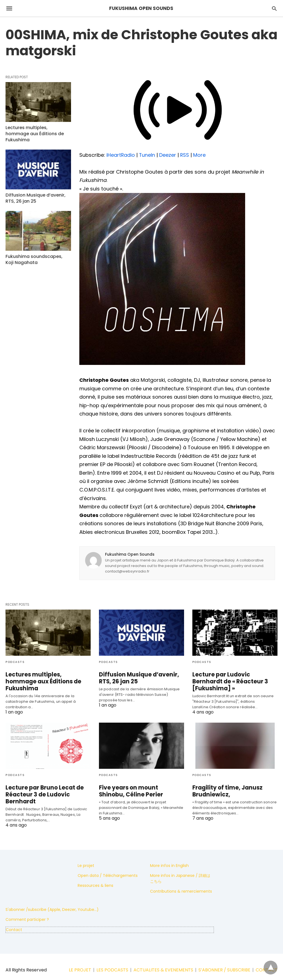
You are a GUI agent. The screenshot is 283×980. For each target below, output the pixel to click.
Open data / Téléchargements (108, 869)
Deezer (168, 155)
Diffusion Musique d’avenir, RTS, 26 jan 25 (34, 191)
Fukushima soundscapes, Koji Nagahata (36, 252)
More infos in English (169, 859)
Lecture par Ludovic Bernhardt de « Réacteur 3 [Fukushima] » (234, 678)
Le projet (86, 859)
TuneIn (147, 155)
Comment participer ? (27, 913)
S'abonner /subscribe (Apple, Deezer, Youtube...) (52, 903)
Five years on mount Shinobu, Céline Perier (139, 784)
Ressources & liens (95, 879)
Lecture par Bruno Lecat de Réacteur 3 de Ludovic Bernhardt (42, 788)
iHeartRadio (121, 155)
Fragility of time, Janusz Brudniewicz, (225, 784)
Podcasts (15, 662)
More (200, 155)
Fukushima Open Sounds (130, 554)
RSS (185, 155)
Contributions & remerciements (181, 884)
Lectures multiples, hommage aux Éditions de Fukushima (38, 130)
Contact (14, 923)
